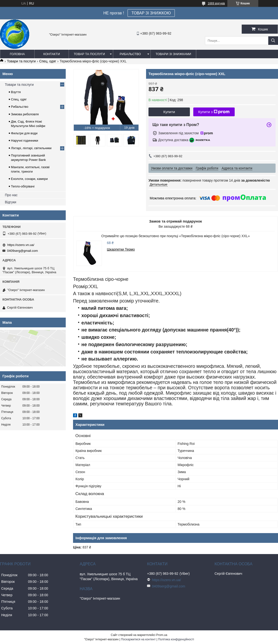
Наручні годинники (24, 141)
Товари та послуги (21, 61)
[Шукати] (273, 41)
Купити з (214, 112)
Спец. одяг (48, 61)
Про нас (11, 195)
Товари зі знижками (173, 54)
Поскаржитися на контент (138, 639)
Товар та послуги (89, 54)
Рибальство (130, 54)
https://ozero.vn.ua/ (21, 245)
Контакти (52, 54)
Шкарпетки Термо (121, 249)
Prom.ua (162, 635)
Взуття (16, 92)
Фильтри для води (24, 133)
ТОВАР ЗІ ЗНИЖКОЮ (151, 13)
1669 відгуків (216, 3)
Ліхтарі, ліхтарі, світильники (31, 148)
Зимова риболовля (25, 114)
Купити (169, 112)
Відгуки (11, 202)
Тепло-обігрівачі (23, 186)
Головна (17, 54)
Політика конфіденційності (176, 639)
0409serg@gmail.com (23, 251)
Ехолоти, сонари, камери (29, 179)
